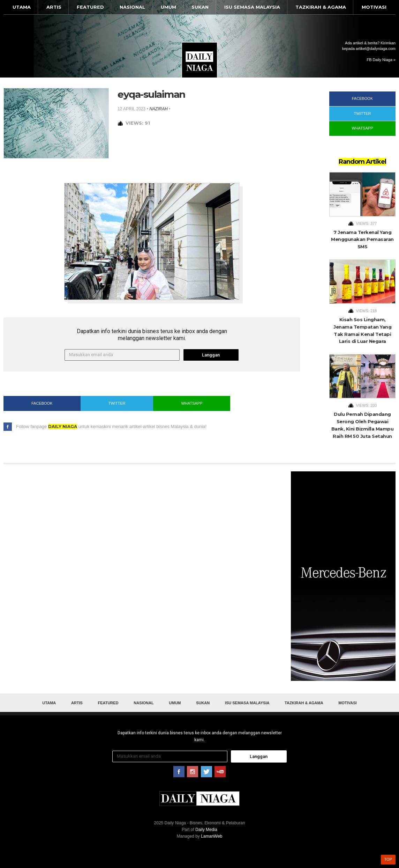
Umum (168, 7)
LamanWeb (212, 836)
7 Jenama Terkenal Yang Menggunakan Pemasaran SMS (362, 240)
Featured (90, 7)
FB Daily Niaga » (381, 60)
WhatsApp (192, 403)
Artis (54, 7)
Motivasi (374, 7)
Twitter (117, 403)
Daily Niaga (200, 60)
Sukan (200, 7)
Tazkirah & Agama (321, 7)
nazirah (159, 109)
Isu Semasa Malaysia (252, 7)
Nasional (132, 7)
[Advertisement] (343, 576)
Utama (22, 7)
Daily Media (206, 830)
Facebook (42, 403)
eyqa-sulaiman (151, 94)
